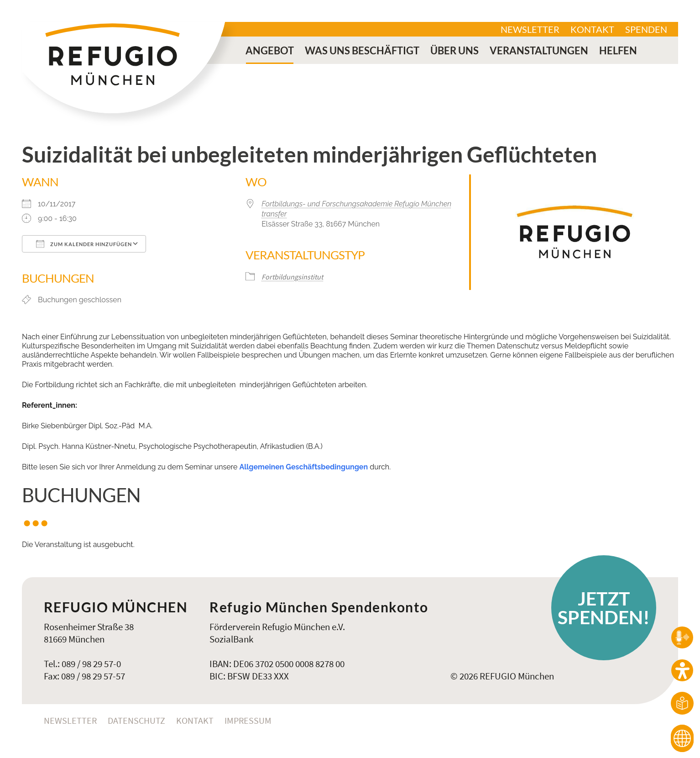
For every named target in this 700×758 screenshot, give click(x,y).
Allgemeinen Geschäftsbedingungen (303, 467)
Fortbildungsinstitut (292, 277)
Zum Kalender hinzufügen (84, 244)
